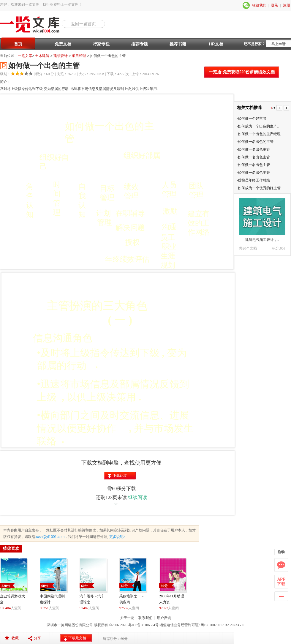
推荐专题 (140, 44)
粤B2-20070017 (212, 625)
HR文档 (216, 44)
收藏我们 (259, 5)
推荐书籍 (178, 44)
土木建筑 (42, 56)
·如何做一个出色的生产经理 (259, 134)
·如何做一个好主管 (252, 119)
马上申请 (279, 44)
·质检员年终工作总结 (253, 180)
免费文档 (63, 44)
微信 (246, 5)
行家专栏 (101, 44)
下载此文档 (120, 476)
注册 (287, 5)
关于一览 (127, 618)
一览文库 (25, 56)
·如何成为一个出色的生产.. (258, 126)
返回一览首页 (83, 24)
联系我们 (145, 618)
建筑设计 (61, 56)
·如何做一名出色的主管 (255, 142)
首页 (18, 44)
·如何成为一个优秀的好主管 (259, 188)
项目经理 (79, 56)
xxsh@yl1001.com (50, 537)
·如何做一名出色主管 (253, 149)
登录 (275, 5)
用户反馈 (164, 618)
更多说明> (117, 537)
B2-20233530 (235, 625)
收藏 (15, 638)
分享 (37, 638)
